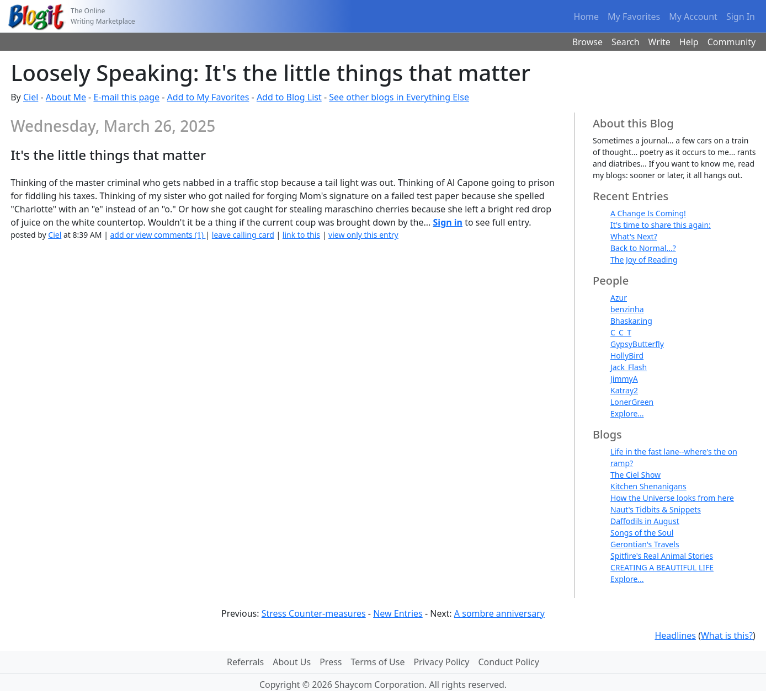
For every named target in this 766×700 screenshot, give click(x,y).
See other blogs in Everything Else (399, 97)
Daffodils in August (645, 521)
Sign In (741, 17)
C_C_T (621, 332)
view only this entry (363, 235)
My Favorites (634, 17)
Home (587, 17)
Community (732, 42)
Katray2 (624, 390)
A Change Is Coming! (648, 213)
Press (331, 662)
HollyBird (627, 356)
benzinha (627, 309)
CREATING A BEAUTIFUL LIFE (662, 567)
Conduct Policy (508, 662)
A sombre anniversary (499, 613)
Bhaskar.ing (631, 321)
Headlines (675, 635)
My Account (693, 17)
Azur (619, 298)
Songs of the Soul (642, 533)
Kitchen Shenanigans (648, 486)
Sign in (448, 222)
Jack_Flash (629, 367)
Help (689, 42)
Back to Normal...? (643, 248)
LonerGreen (632, 402)
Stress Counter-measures (314, 613)
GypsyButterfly (637, 344)
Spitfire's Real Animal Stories (662, 556)
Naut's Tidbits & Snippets (656, 509)
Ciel (31, 97)
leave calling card (243, 235)
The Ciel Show (635, 475)
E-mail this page (126, 97)
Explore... (627, 413)
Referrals (245, 662)
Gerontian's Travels (645, 544)
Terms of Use (378, 662)
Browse (587, 42)
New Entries (398, 613)
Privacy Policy (441, 662)
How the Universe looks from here (672, 498)
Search (626, 42)
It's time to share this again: (661, 225)
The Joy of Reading (644, 260)
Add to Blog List (289, 97)
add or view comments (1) (158, 235)
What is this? (727, 635)
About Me (66, 97)
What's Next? (634, 236)
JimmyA (624, 379)
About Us (292, 662)
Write (659, 42)
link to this (301, 235)
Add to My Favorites (208, 97)
